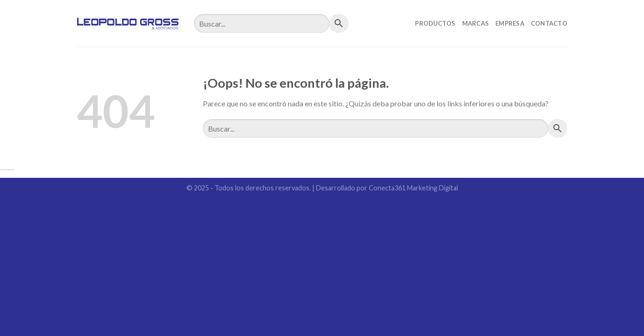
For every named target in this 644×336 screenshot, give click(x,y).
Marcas (476, 23)
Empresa (510, 23)
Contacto (549, 23)
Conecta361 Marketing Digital (413, 188)
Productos (435, 23)
